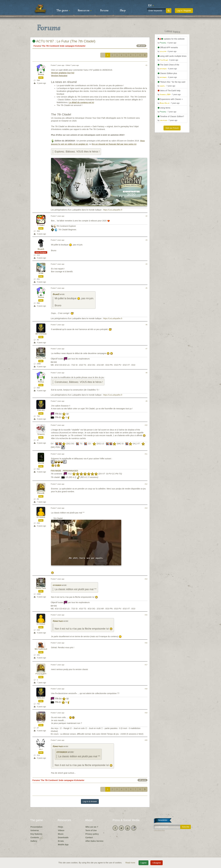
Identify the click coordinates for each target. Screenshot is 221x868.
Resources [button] (85, 11)
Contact (89, 837)
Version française (59, 76)
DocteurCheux (41, 649)
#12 (146, 484)
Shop (123, 11)
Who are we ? (92, 827)
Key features (36, 834)
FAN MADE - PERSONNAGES (64, 471)
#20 (146, 740)
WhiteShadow (41, 334)
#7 (146, 349)
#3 (146, 240)
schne (41, 273)
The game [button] (63, 11)
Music (61, 834)
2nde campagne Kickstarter (73, 46)
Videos (61, 830)
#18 (146, 689)
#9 (146, 401)
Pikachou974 (41, 674)
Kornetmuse (41, 358)
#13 (146, 508)
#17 (146, 665)
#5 (146, 288)
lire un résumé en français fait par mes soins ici (114, 144)
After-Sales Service (94, 841)
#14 (146, 579)
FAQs (61, 827)
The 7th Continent (50, 46)
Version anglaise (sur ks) (63, 73)
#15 (146, 615)
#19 (146, 713)
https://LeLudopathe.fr (113, 210)
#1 (146, 65)
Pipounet (41, 225)
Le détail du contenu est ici (81, 102)
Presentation (36, 827)
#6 (146, 325)
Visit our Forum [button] (172, 128)
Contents (35, 837)
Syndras (41, 434)
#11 (146, 454)
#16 (146, 643)
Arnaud (41, 75)
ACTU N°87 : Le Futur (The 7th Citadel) (64, 41)
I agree (143, 863)
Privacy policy (92, 834)
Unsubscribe (159, 830)
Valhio (41, 463)
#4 (146, 264)
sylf (41, 749)
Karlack (41, 410)
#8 (146, 373)
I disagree (157, 863)
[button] (151, 6)
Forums (104, 11)
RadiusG (41, 493)
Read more (131, 863)
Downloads (63, 837)
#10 (146, 425)
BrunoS (41, 249)
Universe (35, 830)
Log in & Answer (90, 801)
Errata (61, 841)
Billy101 (41, 722)
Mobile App (63, 845)
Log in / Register (184, 11)
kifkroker (41, 517)
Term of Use (91, 830)
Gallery (34, 841)
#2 (146, 216)
